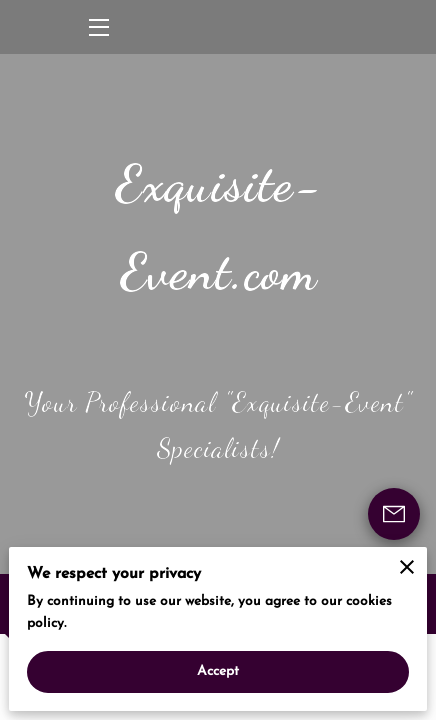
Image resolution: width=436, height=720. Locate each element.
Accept (218, 671)
